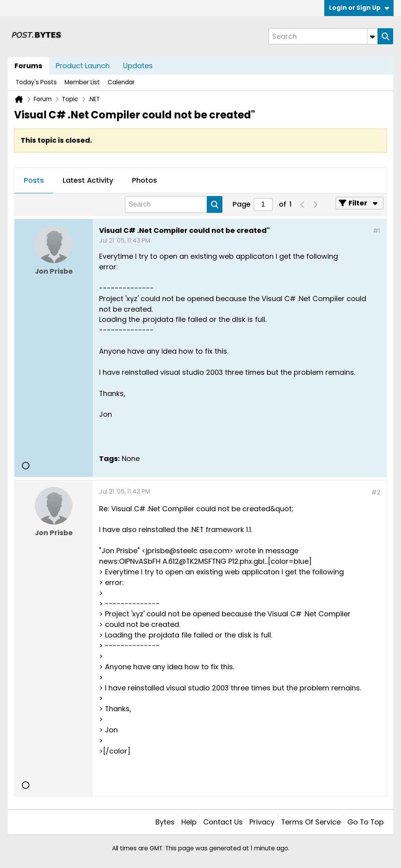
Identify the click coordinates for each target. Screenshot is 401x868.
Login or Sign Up (359, 8)
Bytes (165, 822)
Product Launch (83, 66)
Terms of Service (311, 822)
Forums (28, 66)
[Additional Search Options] (372, 36)
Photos (145, 180)
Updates (138, 66)
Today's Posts (36, 82)
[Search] (323, 36)
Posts (34, 180)
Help (189, 822)
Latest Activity (88, 180)
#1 (377, 231)
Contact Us (223, 822)
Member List (82, 82)
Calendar (121, 82)
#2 (376, 492)
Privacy (262, 822)
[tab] (34, 181)
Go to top (366, 822)
